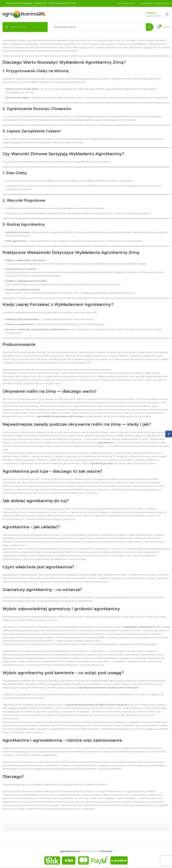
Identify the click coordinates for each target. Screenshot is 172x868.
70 (158, 627)
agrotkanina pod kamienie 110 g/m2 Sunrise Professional (97, 705)
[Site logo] (24, 14)
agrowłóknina (105, 442)
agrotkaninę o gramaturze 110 (140, 627)
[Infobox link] (150, 14)
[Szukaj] (102, 27)
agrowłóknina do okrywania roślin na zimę (60, 416)
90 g (167, 627)
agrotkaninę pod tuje (102, 463)
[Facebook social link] (167, 14)
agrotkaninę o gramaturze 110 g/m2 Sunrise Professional (109, 687)
